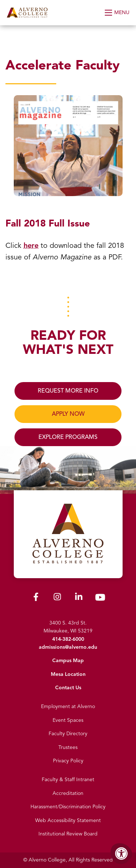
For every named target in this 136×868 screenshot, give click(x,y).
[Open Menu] (118, 13)
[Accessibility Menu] (121, 854)
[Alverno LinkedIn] (79, 598)
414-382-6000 (68, 639)
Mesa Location (68, 674)
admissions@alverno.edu (68, 647)
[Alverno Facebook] (36, 598)
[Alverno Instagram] (57, 598)
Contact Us (68, 688)
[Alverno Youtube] (100, 599)
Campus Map (68, 660)
